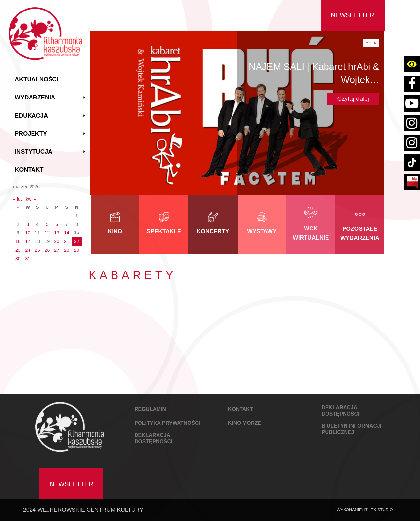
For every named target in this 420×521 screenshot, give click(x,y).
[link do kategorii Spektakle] (164, 224)
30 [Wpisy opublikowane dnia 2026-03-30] (18, 259)
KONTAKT (241, 409)
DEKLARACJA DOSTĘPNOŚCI (153, 438)
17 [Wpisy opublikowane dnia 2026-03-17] (28, 241)
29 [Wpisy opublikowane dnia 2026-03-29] (77, 250)
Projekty (51, 134)
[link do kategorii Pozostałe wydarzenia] (360, 224)
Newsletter (352, 15)
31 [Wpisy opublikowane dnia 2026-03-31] (28, 259)
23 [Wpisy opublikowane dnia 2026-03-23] (18, 250)
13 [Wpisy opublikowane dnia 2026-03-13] (57, 233)
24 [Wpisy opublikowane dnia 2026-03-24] (28, 250)
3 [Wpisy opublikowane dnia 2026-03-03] (28, 224)
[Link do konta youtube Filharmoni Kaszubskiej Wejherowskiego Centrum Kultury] (412, 103)
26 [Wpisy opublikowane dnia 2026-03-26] (47, 250)
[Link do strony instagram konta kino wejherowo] (412, 143)
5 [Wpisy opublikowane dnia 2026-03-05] (47, 224)
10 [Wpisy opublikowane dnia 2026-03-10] (28, 233)
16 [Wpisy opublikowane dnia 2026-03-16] (18, 241)
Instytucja (51, 152)
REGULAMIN (150, 409)
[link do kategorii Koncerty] (213, 224)
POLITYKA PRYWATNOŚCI (167, 423)
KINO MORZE (245, 423)
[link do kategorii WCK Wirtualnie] (311, 224)
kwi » (31, 199)
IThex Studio (378, 510)
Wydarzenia (51, 98)
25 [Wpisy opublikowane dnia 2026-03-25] (37, 250)
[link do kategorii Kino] (115, 224)
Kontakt (29, 170)
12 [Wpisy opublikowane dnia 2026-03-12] (47, 233)
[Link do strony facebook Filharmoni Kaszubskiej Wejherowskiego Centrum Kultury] (412, 84)
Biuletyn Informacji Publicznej (351, 429)
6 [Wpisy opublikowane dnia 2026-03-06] (57, 224)
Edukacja (51, 116)
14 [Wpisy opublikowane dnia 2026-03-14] (67, 233)
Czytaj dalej (353, 99)
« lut (17, 199)
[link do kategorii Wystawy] (262, 224)
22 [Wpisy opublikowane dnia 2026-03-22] (77, 241)
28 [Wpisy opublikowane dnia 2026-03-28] (67, 250)
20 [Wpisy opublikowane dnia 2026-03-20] (57, 241)
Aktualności (36, 79)
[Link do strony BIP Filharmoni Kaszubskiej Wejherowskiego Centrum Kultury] (412, 182)
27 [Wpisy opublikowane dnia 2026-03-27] (57, 250)
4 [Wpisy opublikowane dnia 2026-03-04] (37, 224)
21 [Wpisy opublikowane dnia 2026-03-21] (67, 241)
